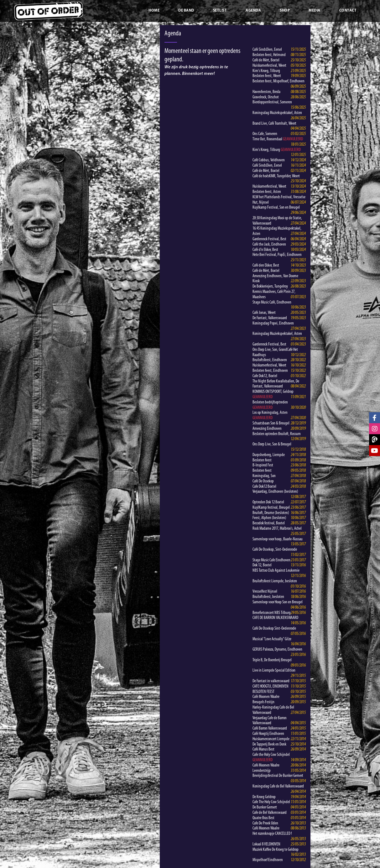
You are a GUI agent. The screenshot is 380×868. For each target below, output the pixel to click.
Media (315, 11)
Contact (348, 11)
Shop (285, 11)
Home (154, 11)
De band (186, 11)
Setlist (220, 11)
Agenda (253, 11)
